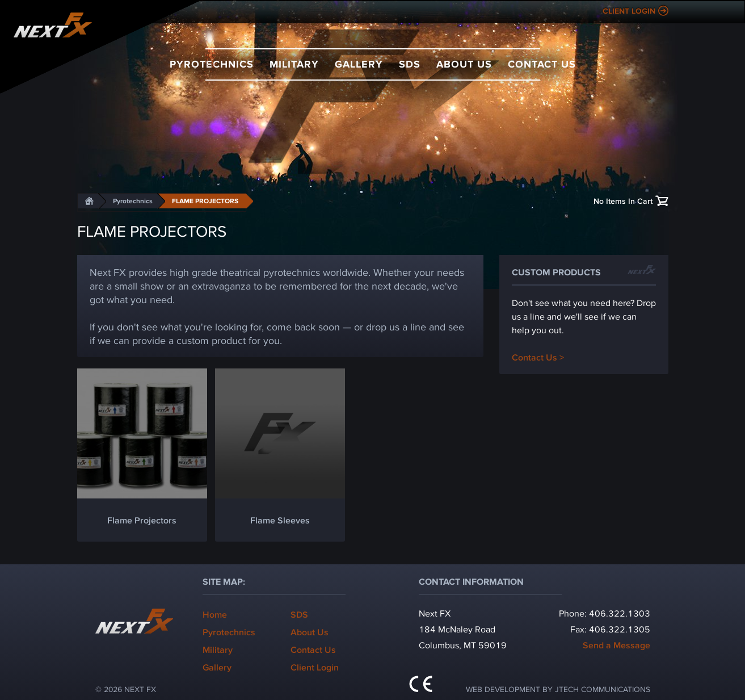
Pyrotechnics (212, 64)
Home (215, 614)
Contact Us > (538, 357)
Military (294, 64)
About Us (464, 64)
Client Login (629, 11)
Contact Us (542, 64)
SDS (410, 64)
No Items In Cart (623, 201)
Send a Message (616, 645)
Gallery (359, 64)
